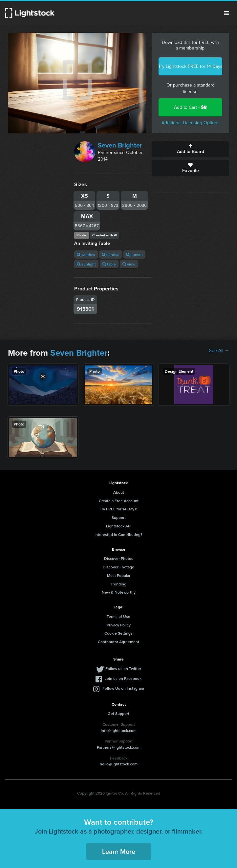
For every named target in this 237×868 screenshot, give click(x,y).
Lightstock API (119, 526)
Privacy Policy (119, 625)
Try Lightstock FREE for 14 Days (190, 66)
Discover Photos (119, 558)
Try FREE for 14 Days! (118, 509)
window (86, 255)
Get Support (118, 713)
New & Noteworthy (119, 592)
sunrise (111, 255)
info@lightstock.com (119, 730)
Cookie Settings (118, 633)
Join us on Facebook (123, 678)
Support (119, 517)
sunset (134, 255)
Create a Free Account (119, 501)
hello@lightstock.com (119, 764)
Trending (118, 584)
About (119, 492)
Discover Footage (118, 567)
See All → (219, 351)
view (129, 264)
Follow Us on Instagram (123, 688)
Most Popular (119, 575)
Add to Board (190, 149)
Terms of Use (118, 616)
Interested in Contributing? (118, 534)
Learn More (119, 851)
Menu (226, 13)
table (109, 264)
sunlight (86, 264)
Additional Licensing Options (191, 123)
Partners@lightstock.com (119, 747)
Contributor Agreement (118, 642)
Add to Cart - (190, 107)
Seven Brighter (120, 145)
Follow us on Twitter (123, 669)
